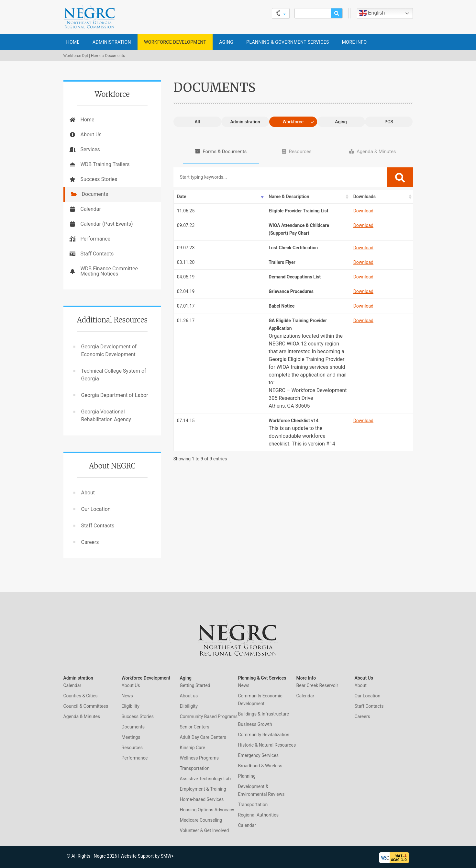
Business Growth (255, 724)
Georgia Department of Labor (115, 395)
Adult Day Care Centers (203, 737)
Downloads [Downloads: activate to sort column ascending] (345, 197)
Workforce (293, 122)
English (372, 13)
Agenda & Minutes (82, 716)
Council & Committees (86, 706)
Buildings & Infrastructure (264, 714)
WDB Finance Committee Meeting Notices (109, 271)
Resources (132, 748)
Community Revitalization (264, 735)
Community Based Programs (209, 716)
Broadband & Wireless (260, 766)
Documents (95, 194)
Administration (112, 42)
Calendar (91, 209)
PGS (389, 122)
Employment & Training (203, 789)
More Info (354, 42)
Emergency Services (258, 755)
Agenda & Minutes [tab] (376, 152)
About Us (91, 135)
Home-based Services (202, 799)
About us (189, 696)
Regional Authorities (258, 815)
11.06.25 (186, 211)
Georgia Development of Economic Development (109, 350)
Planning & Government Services (288, 42)
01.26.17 (186, 321)
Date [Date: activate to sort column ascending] (182, 197)
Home (73, 42)
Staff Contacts (97, 254)
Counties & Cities (81, 696)
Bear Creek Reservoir (317, 685)
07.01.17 (186, 306)
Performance (96, 239)
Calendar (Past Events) (107, 224)
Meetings (131, 737)
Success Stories (99, 179)
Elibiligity (189, 706)
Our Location (96, 509)
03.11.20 (186, 262)
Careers (90, 542)
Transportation (195, 768)
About (88, 493)
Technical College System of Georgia (114, 375)
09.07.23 (186, 225)
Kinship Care (193, 748)
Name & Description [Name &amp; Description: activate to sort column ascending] (266, 197)
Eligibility (131, 706)
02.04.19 (186, 291)
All (197, 122)
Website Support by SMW (146, 856)
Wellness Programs (199, 758)
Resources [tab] (300, 152)
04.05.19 (186, 277)
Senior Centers (195, 727)
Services (90, 149)
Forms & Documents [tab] (225, 152)
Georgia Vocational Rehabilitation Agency (106, 416)
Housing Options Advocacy (207, 810)
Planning (247, 776)
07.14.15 (186, 421)
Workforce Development (175, 42)
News (127, 696)
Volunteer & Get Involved (205, 830)
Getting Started (195, 685)
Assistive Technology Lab (205, 779)
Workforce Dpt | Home (83, 56)
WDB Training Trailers (105, 164)
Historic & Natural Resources (267, 745)
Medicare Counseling (201, 820)
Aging (226, 42)
